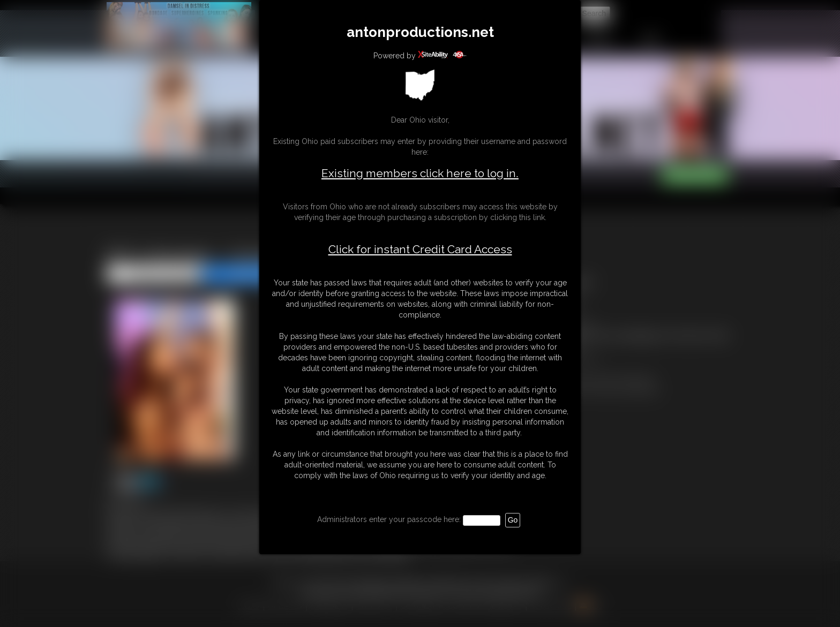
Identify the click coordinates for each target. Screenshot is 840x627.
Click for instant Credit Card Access (420, 250)
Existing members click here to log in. (420, 173)
